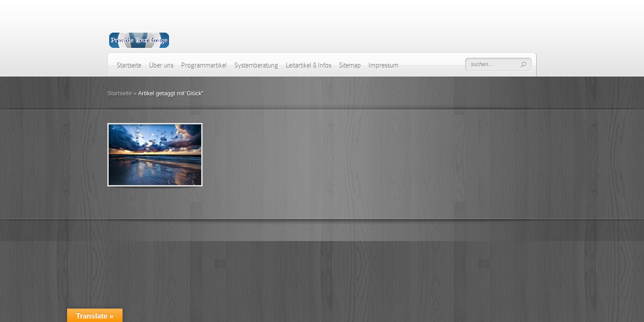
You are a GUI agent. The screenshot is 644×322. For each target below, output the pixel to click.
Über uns (161, 65)
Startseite (129, 65)
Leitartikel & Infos (309, 65)
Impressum (383, 65)
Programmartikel (204, 65)
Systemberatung (256, 65)
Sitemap (350, 65)
